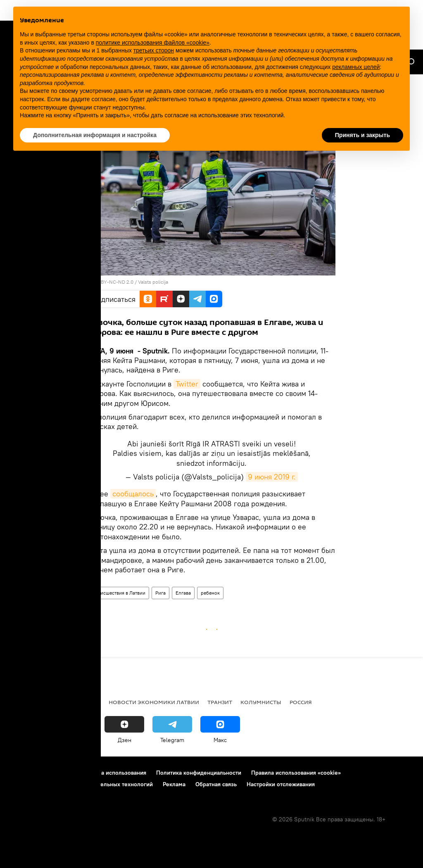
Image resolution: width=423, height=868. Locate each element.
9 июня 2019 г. (272, 477)
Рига (160, 593)
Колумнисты (261, 702)
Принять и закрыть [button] (362, 135)
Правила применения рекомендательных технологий (81, 784)
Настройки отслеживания (281, 784)
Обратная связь (216, 784)
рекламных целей (356, 67)
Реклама (174, 784)
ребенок (210, 593)
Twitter (187, 384)
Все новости (28, 702)
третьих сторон (154, 50)
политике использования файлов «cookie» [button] (153, 43)
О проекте (23, 773)
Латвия (89, 702)
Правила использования (114, 773)
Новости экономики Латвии (154, 702)
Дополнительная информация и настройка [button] (95, 135)
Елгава (183, 593)
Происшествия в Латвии (118, 593)
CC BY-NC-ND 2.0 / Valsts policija (131, 282)
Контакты (59, 773)
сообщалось (133, 494)
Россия (301, 702)
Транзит (220, 702)
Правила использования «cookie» (296, 773)
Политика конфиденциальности (199, 773)
